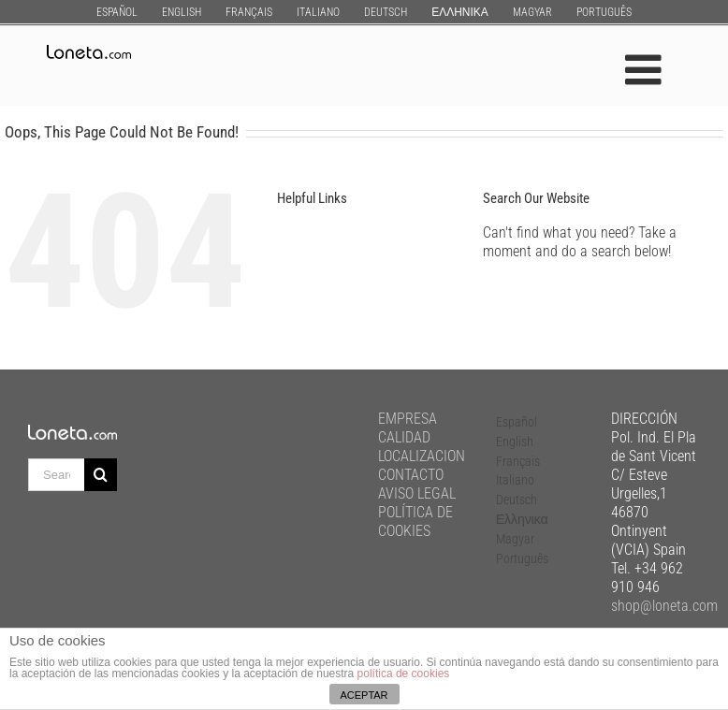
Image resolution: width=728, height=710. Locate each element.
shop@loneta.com (664, 606)
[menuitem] (117, 12)
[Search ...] (56, 475)
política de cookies (404, 674)
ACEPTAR (364, 695)
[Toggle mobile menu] (646, 70)
